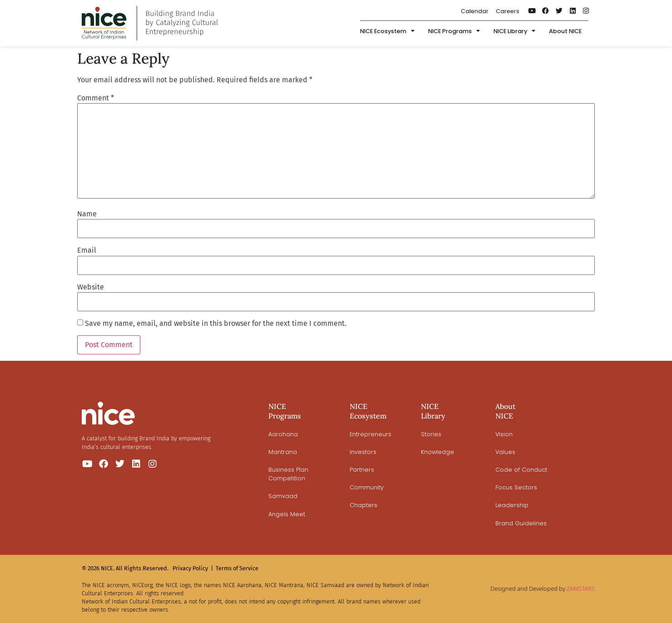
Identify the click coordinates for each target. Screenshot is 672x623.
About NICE (565, 31)
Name (87, 214)
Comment (96, 98)
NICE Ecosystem (387, 32)
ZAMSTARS (581, 588)
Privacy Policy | (193, 568)
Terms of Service (237, 568)
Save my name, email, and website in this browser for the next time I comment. (216, 324)
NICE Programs (454, 32)
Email (87, 250)
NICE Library (514, 32)
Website (91, 287)
